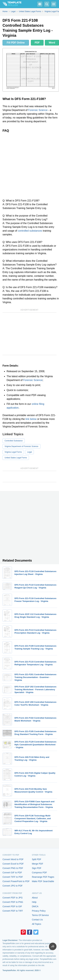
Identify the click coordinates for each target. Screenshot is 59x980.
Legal (29, 452)
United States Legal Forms (16, 458)
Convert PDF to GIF (12, 906)
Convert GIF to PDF (12, 873)
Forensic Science (38, 110)
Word (52, 43)
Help (34, 902)
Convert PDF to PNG (13, 902)
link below (31, 419)
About (35, 898)
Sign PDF (37, 868)
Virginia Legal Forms (13, 452)
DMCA (35, 906)
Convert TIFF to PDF (13, 877)
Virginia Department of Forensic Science (21, 446)
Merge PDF (38, 864)
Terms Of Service (40, 915)
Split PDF (37, 859)
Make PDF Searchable (43, 881)
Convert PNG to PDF (13, 868)
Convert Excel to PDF (13, 864)
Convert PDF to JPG (13, 898)
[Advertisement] (29, 166)
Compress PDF (39, 873)
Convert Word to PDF (13, 859)
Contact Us (37, 920)
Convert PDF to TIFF (13, 911)
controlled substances (30, 231)
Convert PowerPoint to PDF (16, 881)
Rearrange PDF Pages (43, 877)
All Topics (37, 924)
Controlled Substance (14, 441)
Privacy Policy (39, 911)
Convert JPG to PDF (13, 886)
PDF (37, 43)
